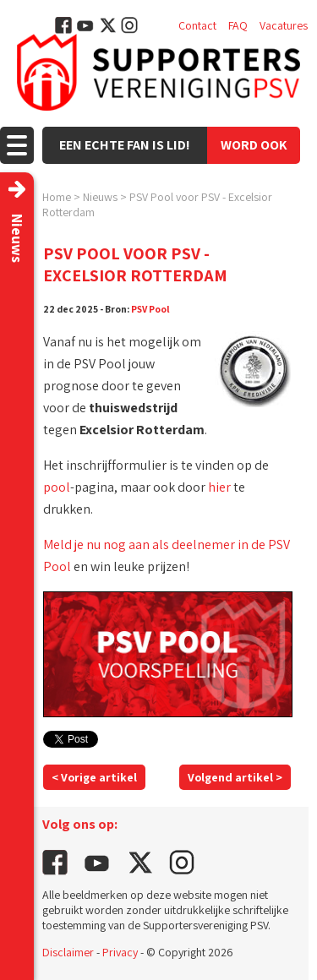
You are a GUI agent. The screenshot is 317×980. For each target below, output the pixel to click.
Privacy (120, 952)
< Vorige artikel (94, 777)
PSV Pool (150, 309)
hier (219, 487)
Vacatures (284, 25)
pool (57, 487)
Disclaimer (68, 952)
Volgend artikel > (235, 777)
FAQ (238, 25)
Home (57, 197)
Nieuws (100, 197)
